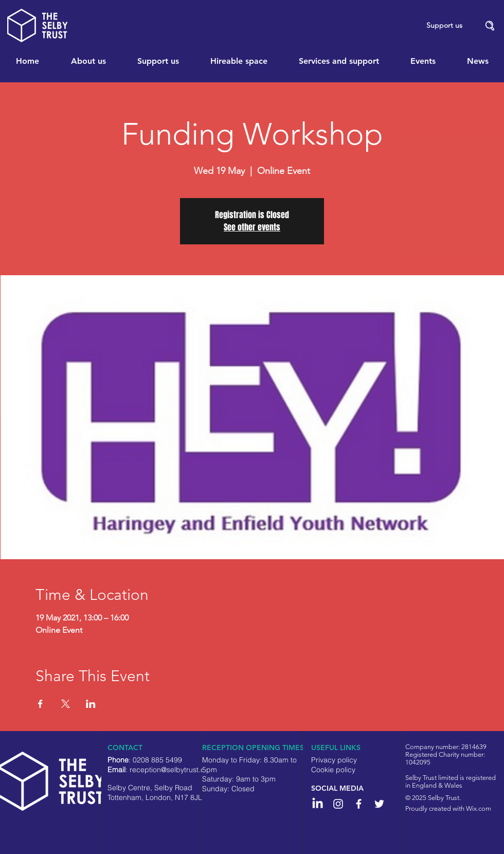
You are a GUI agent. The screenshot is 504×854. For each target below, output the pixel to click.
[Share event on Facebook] (40, 704)
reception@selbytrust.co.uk (174, 770)
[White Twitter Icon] (379, 804)
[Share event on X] (66, 704)
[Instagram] (338, 804)
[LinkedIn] (318, 804)
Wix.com (479, 808)
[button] (490, 26)
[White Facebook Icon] (359, 804)
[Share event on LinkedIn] (91, 704)
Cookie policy (333, 770)
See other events (252, 227)
